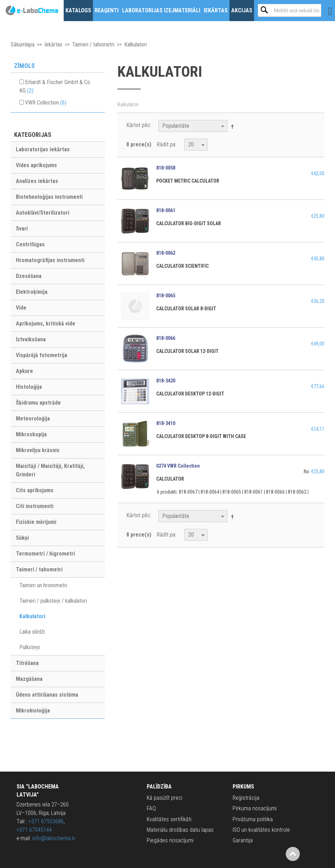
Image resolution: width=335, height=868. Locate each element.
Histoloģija (29, 387)
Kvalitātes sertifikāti (169, 819)
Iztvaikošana (31, 339)
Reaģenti (107, 10)
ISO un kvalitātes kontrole (261, 830)
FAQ (151, 808)
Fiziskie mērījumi (36, 522)
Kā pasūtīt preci (165, 798)
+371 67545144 (34, 830)
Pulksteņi (30, 647)
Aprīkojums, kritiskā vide (46, 324)
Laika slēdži (32, 632)
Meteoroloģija (33, 419)
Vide (21, 308)
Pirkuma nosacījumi (255, 808)
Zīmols (24, 66)
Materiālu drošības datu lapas (180, 830)
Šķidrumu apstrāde (38, 403)
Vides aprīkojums (36, 165)
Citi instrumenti (35, 506)
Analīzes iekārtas (37, 181)
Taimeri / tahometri (93, 45)
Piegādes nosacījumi (170, 840)
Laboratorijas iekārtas (43, 149)
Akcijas (242, 10)
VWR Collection (46, 103)
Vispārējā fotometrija (42, 355)
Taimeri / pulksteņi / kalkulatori (53, 601)
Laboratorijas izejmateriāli (161, 10)
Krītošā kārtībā (234, 126)
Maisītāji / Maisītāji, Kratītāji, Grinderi (50, 470)
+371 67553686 (46, 821)
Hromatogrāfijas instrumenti (50, 260)
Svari (22, 229)
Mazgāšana (29, 679)
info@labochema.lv (54, 838)
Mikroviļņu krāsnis (38, 450)
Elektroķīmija (32, 292)
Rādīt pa (166, 144)
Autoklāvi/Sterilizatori (43, 213)
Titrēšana (27, 663)
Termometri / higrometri (45, 554)
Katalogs (78, 10)
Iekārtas (216, 10)
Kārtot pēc (138, 125)
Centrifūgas (30, 244)
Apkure (24, 371)
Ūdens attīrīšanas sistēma (47, 695)
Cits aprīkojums (35, 490)
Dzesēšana (29, 276)
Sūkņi (22, 538)
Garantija (243, 840)
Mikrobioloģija (33, 711)
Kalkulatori (32, 616)
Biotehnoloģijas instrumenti (49, 197)
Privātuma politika (253, 819)
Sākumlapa (23, 45)
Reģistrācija (246, 798)
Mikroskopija (31, 434)
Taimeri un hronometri (43, 585)
